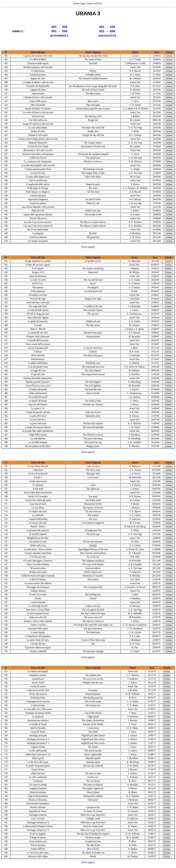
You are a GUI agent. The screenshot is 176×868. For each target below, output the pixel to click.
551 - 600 (107, 32)
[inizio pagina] (88, 249)
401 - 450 (59, 27)
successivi (107, 37)
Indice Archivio (94, 3)
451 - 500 (107, 27)
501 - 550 (59, 32)
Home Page (79, 3)
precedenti (59, 37)
